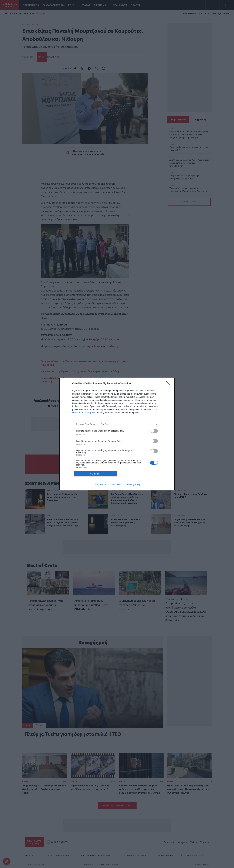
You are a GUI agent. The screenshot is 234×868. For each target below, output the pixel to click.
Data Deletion (100, 484)
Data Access (117, 484)
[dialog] (117, 434)
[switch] (154, 431)
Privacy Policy (134, 484)
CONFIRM (95, 474)
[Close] (169, 384)
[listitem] (117, 424)
